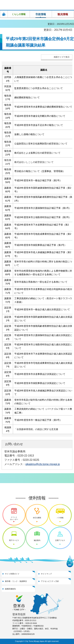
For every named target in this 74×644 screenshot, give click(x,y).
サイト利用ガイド (12, 574)
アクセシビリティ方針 (50, 581)
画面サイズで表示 (62, 57)
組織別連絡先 (10, 589)
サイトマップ (46, 574)
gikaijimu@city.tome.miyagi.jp (43, 464)
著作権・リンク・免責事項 (16, 581)
